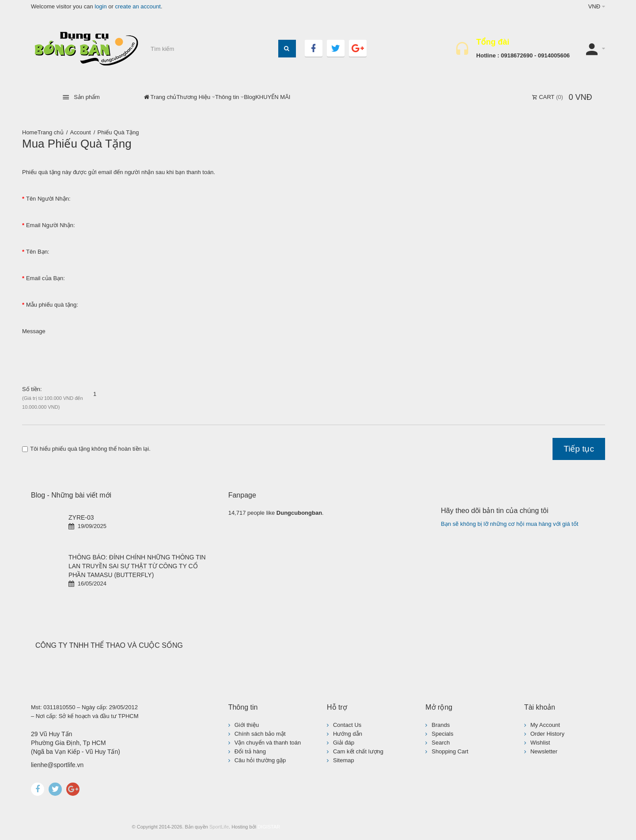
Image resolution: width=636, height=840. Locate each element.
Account (81, 132)
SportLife (219, 827)
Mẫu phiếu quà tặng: (52, 305)
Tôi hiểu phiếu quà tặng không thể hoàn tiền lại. (86, 449)
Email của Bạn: (45, 278)
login (100, 6)
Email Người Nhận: (51, 225)
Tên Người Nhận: (48, 199)
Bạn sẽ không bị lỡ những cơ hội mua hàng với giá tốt (509, 524)
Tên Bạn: (38, 252)
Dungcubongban (299, 513)
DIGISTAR (269, 827)
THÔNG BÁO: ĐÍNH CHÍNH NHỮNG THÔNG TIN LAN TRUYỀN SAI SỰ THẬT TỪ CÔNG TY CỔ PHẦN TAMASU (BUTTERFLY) (137, 566)
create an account (138, 6)
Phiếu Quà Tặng (118, 132)
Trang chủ (51, 132)
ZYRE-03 (81, 517)
